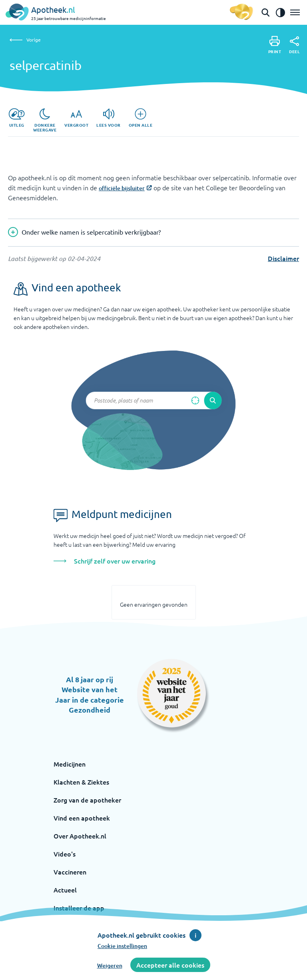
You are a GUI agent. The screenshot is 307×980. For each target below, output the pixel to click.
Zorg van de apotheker (87, 800)
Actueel (65, 890)
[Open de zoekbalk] (265, 12)
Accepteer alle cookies (170, 965)
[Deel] (294, 45)
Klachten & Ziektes (81, 782)
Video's (65, 854)
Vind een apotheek (82, 818)
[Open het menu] (295, 12)
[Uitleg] (17, 118)
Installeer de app (79, 908)
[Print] (275, 45)
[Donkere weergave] (45, 120)
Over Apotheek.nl (80, 836)
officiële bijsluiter (122, 188)
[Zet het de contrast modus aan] (280, 12)
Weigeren (110, 965)
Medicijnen (70, 764)
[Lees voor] (109, 118)
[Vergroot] (76, 118)
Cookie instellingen (122, 946)
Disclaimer (283, 258)
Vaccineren (70, 872)
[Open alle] (141, 118)
